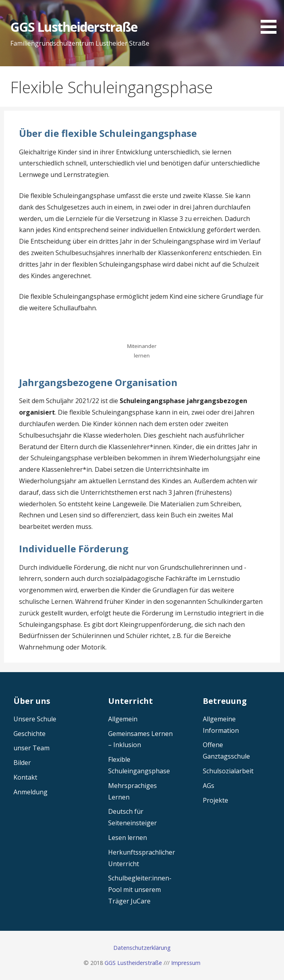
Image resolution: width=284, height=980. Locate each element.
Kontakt (25, 777)
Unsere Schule (35, 719)
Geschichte (30, 734)
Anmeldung (30, 792)
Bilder (22, 763)
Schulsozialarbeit (228, 771)
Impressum (186, 963)
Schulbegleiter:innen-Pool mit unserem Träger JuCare (140, 890)
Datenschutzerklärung (142, 948)
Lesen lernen (128, 838)
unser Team (31, 748)
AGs (209, 786)
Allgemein (123, 719)
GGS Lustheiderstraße (74, 27)
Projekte (215, 800)
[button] (271, 18)
